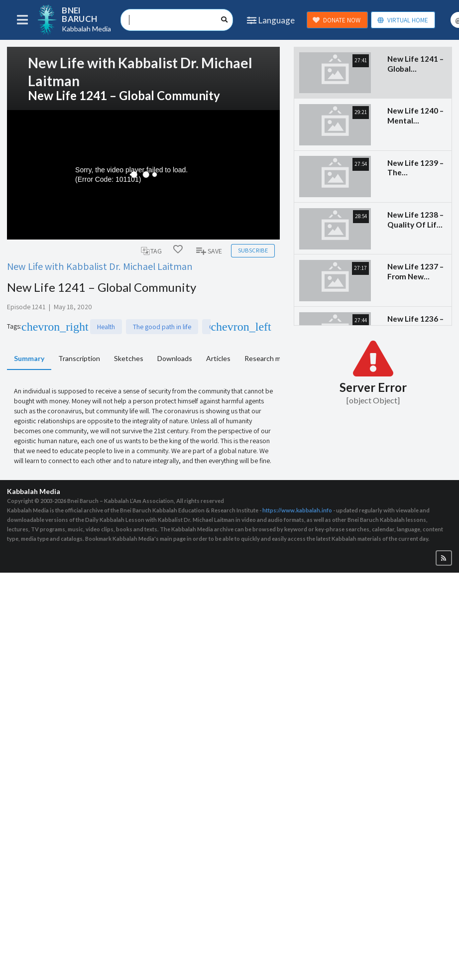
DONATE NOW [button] (337, 20)
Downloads (175, 358)
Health (39, 327)
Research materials (274, 358)
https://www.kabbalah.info (297, 510)
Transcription (79, 358)
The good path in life (95, 327)
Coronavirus (160, 327)
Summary (29, 358)
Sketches (129, 358)
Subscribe (253, 250)
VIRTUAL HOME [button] (402, 20)
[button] (444, 558)
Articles (218, 358)
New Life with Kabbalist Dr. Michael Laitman (100, 266)
